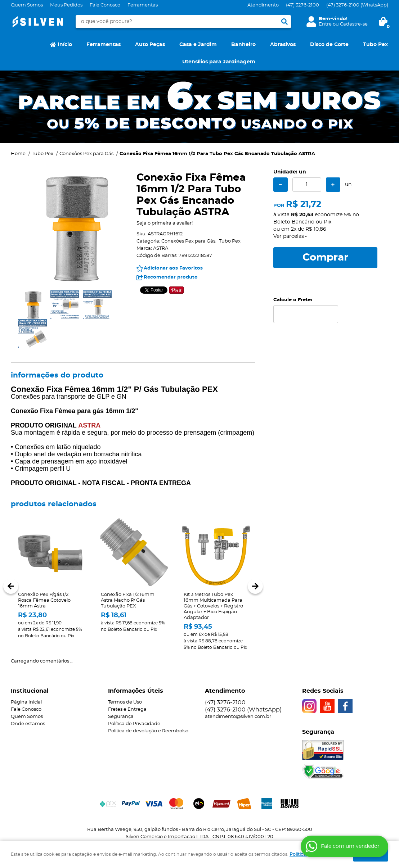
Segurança (121, 717)
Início (65, 45)
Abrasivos (283, 45)
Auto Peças (150, 45)
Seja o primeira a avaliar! (165, 223)
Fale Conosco (105, 5)
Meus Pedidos (66, 5)
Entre (325, 24)
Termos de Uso (125, 702)
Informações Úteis (136, 691)
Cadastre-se (354, 24)
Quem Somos (27, 5)
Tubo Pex (375, 45)
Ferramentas (143, 5)
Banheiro (243, 45)
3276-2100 (302, 5)
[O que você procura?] (284, 22)
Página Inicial (26, 702)
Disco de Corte (329, 45)
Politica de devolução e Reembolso (148, 731)
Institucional (30, 691)
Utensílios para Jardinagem (219, 62)
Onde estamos (28, 724)
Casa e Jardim (198, 45)
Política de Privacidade (134, 724)
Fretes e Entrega (127, 709)
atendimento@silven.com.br (238, 717)
